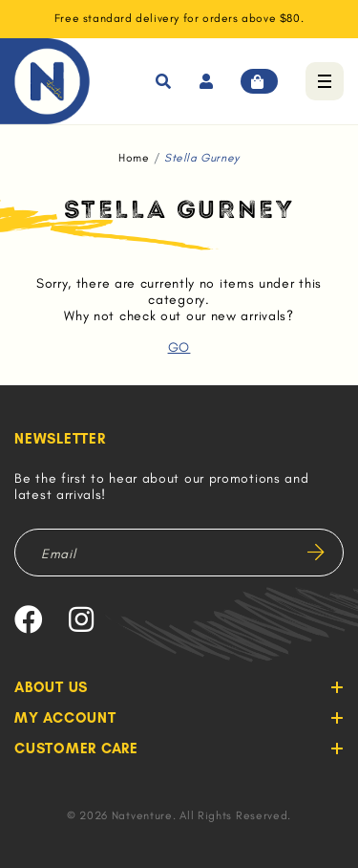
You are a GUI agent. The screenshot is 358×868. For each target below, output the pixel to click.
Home (134, 158)
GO (179, 347)
